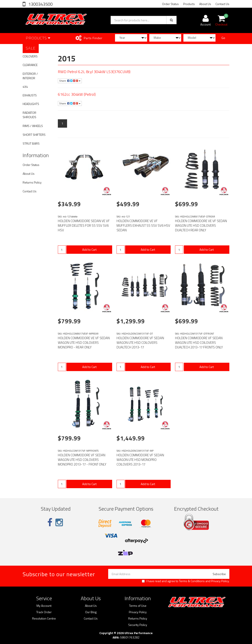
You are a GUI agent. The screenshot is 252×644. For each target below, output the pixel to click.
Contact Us (222, 4)
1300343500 (40, 4)
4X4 (25, 87)
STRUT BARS (31, 143)
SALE (31, 48)
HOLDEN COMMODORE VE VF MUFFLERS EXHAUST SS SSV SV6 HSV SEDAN (143, 225)
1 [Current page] (62, 123)
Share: (70, 81)
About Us (205, 4)
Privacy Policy (220, 581)
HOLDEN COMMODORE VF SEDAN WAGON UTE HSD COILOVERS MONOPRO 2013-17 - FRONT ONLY (82, 460)
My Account (44, 606)
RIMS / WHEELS (33, 126)
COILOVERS (30, 56)
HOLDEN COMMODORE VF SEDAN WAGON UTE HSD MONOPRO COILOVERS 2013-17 (140, 460)
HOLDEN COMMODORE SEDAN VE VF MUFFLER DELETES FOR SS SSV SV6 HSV (84, 225)
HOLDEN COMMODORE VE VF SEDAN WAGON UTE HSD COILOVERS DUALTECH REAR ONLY (201, 225)
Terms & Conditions (192, 581)
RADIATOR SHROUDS (29, 115)
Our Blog (91, 612)
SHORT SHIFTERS (34, 135)
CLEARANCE (30, 65)
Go (223, 38)
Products (189, 4)
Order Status (170, 4)
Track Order (44, 612)
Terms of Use (138, 606)
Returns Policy (32, 182)
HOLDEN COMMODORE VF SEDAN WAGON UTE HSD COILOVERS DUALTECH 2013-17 (140, 343)
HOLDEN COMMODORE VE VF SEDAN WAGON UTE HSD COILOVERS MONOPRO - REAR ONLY (84, 343)
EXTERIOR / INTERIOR (30, 76)
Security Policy (138, 625)
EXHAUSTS (30, 95)
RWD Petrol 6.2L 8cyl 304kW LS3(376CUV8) (94, 72)
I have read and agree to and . (186, 581)
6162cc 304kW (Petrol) (77, 94)
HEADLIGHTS (31, 104)
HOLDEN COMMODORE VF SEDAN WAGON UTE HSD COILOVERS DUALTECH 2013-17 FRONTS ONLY (199, 343)
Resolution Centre (44, 618)
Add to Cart (89, 249)
